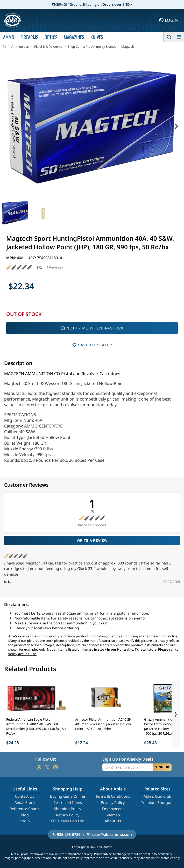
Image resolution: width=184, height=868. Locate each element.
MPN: (12, 258)
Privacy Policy (113, 802)
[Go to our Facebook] (39, 767)
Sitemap (113, 815)
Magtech (128, 47)
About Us (113, 821)
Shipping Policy (68, 809)
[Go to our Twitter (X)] (47, 767)
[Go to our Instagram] (55, 767)
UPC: (32, 258)
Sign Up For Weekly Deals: (128, 759)
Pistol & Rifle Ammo (48, 47)
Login (25, 821)
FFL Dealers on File (68, 821)
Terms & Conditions (113, 796)
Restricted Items (68, 802)
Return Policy (68, 815)
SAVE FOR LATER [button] (92, 345)
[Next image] (176, 127)
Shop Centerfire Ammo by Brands (92, 47)
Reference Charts (25, 809)
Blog (25, 815)
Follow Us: (46, 759)
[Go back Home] (4, 47)
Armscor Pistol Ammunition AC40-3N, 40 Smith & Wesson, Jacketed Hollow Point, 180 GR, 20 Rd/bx (104, 724)
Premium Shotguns (157, 802)
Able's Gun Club (157, 796)
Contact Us (25, 796)
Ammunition (20, 47)
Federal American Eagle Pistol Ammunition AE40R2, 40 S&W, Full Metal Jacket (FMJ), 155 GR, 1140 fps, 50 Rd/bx (36, 726)
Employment (113, 809)
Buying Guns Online (68, 796)
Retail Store (25, 802)
